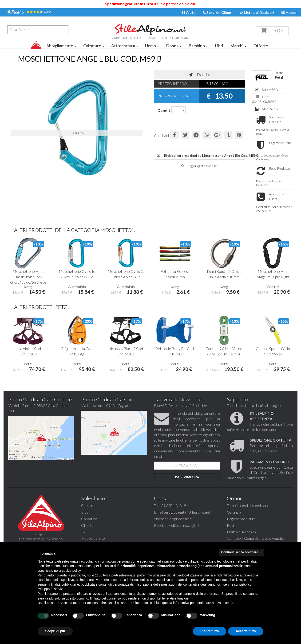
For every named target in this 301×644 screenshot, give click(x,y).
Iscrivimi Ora (187, 484)
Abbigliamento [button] (61, 46)
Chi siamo (89, 513)
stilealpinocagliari (178, 526)
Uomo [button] (152, 46)
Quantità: (163, 110)
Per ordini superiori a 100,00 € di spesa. (271, 453)
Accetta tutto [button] (246, 631)
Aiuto (189, 12)
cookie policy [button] (71, 571)
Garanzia (234, 519)
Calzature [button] (94, 46)
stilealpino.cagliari (185, 532)
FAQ (85, 539)
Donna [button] (174, 46)
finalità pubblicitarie (65, 584)
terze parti (111, 575)
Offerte (261, 46)
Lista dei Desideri (257, 12)
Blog (85, 519)
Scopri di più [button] (55, 631)
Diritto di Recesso (241, 539)
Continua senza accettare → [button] (242, 552)
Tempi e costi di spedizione (248, 513)
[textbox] (39, 30)
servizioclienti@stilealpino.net (187, 519)
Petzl (279, 77)
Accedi (289, 12)
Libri (219, 46)
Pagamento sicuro (241, 526)
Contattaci (90, 526)
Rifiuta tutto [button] (210, 631)
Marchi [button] (238, 46)
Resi (230, 532)
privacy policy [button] (174, 561)
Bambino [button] (198, 46)
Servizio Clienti (218, 12)
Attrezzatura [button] (125, 46)
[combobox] (38, 30)
